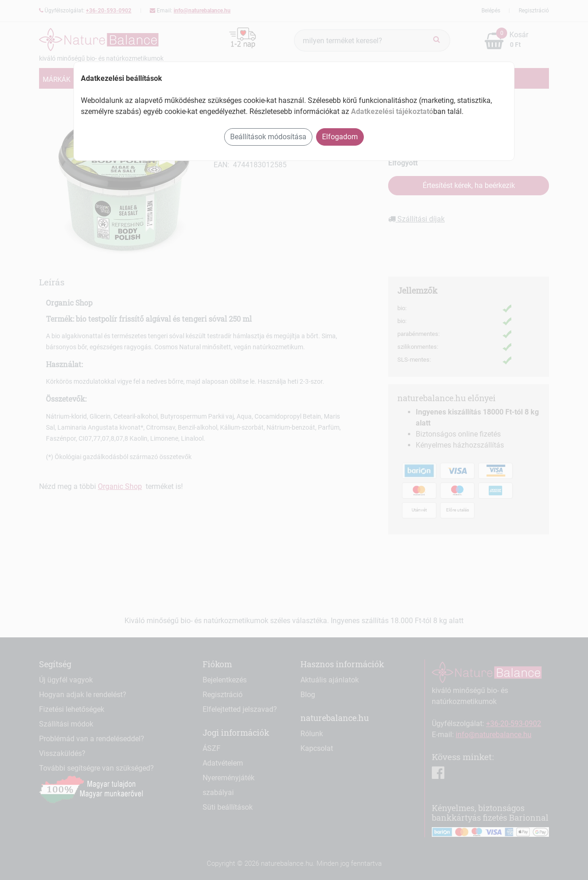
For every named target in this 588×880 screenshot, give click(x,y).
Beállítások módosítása (268, 137)
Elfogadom (340, 137)
